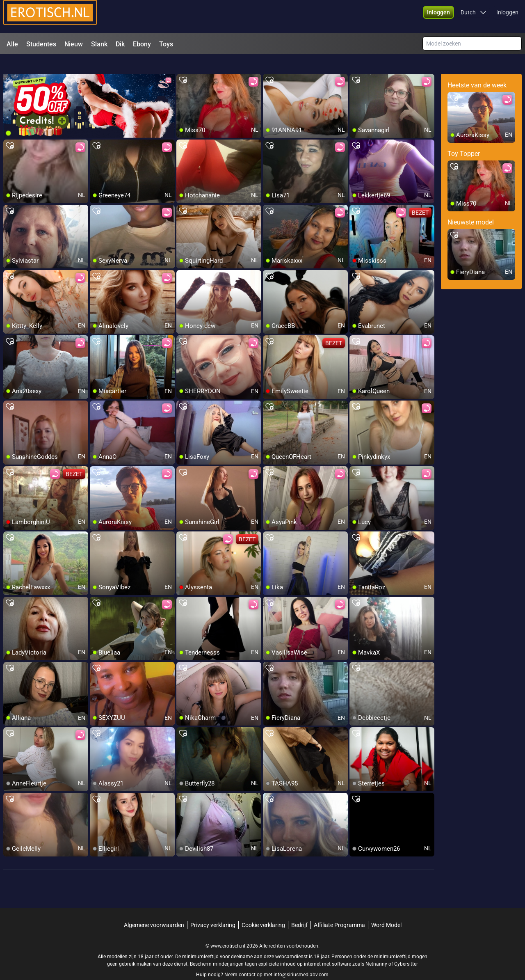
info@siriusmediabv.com (301, 960)
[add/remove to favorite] (183, 66)
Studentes (41, 44)
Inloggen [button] (507, 16)
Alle (12, 44)
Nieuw (74, 44)
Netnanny (377, 949)
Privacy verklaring (213, 910)
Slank (99, 44)
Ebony (142, 44)
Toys (166, 44)
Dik (120, 44)
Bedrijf (299, 910)
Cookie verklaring (263, 910)
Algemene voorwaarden (154, 910)
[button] (438, 16)
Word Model (386, 910)
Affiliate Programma (339, 910)
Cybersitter (406, 949)
